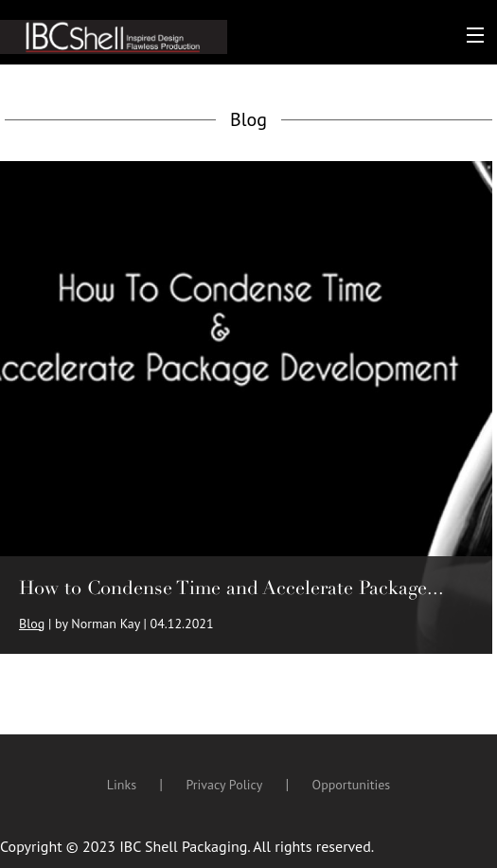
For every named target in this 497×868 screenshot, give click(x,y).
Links (122, 785)
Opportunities (352, 785)
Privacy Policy (224, 785)
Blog (32, 624)
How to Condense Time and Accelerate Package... (231, 588)
